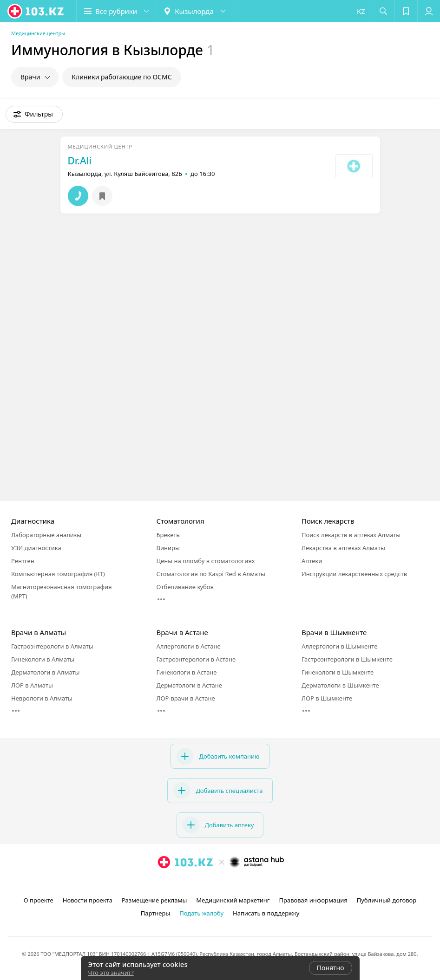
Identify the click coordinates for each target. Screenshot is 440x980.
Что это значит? (111, 973)
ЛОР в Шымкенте (327, 698)
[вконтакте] (234, 883)
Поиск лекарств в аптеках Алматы (351, 535)
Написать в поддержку (266, 913)
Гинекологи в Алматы (43, 659)
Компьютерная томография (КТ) (58, 574)
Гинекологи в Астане (187, 672)
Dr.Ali (80, 161)
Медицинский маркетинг (233, 900)
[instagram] (208, 883)
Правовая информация (313, 900)
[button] (116, 11)
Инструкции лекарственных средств (354, 574)
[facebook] (221, 883)
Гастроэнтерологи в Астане (196, 659)
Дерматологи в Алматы (45, 672)
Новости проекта (88, 900)
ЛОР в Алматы (32, 685)
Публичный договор (387, 900)
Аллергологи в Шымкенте (339, 646)
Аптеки (312, 561)
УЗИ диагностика (36, 548)
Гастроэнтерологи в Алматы (52, 646)
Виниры (168, 548)
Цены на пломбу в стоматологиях (206, 561)
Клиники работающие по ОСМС (121, 77)
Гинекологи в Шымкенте (338, 672)
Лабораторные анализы (46, 535)
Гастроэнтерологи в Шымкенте (347, 659)
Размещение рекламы (154, 900)
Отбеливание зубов (185, 587)
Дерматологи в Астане (189, 685)
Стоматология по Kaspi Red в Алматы (211, 574)
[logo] (36, 11)
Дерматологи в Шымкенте (340, 685)
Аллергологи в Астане (189, 646)
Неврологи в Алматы (42, 698)
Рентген (23, 561)
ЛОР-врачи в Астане (186, 698)
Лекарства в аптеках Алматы (343, 548)
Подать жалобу (201, 913)
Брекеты (169, 535)
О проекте (39, 900)
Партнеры (156, 913)
